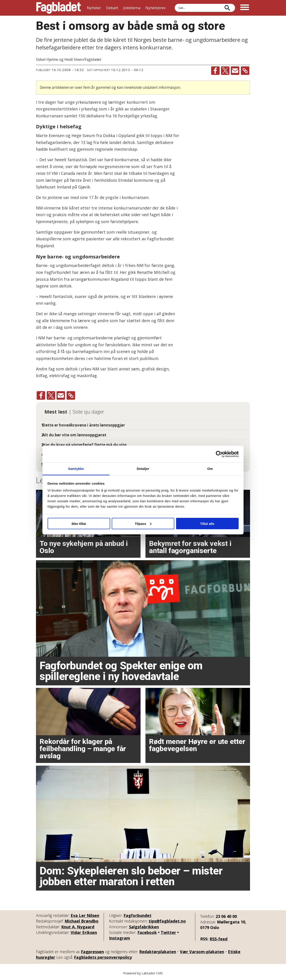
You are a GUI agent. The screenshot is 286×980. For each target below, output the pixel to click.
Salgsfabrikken (144, 927)
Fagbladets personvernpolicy (103, 957)
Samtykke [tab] (76, 469)
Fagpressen (92, 952)
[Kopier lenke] (245, 71)
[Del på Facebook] (215, 71)
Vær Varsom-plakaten (202, 952)
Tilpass (143, 523)
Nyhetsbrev (156, 8)
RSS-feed (219, 939)
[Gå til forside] (59, 8)
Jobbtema (132, 8)
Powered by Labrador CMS (143, 973)
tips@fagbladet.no (167, 921)
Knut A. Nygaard (78, 927)
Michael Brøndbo (82, 921)
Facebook (147, 932)
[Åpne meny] (245, 8)
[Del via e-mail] (235, 71)
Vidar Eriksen (84, 932)
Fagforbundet (138, 915)
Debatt (112, 8)
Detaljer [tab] (143, 469)
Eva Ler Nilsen (85, 915)
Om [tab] (210, 469)
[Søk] (227, 8)
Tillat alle (207, 523)
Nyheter (94, 8)
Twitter (168, 932)
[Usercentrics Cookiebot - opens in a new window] (219, 454)
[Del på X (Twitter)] (225, 71)
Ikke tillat (79, 523)
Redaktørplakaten (158, 952)
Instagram (120, 938)
